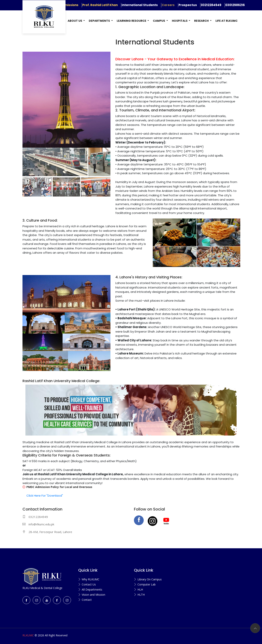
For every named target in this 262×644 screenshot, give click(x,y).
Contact (87, 600)
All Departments (92, 589)
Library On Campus (150, 579)
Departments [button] (100, 21)
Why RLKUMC (91, 579)
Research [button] (202, 21)
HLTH (141, 595)
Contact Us (89, 584)
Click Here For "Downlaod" (45, 496)
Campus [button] (159, 21)
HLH (140, 589)
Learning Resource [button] (132, 21)
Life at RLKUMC (227, 21)
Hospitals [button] (180, 21)
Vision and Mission (93, 595)
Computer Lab (147, 584)
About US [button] (75, 21)
